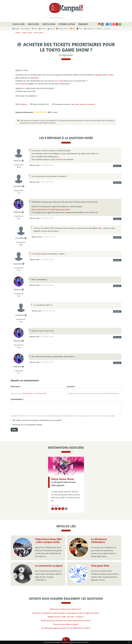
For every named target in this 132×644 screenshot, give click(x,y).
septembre (34, 78)
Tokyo (111, 75)
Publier (14, 430)
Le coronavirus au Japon (49, 566)
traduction (24, 84)
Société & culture (49, 24)
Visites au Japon (39, 33)
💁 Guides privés (62, 29)
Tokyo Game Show (62, 479)
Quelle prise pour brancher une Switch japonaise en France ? (66, 620)
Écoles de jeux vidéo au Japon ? (66, 624)
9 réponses (66, 55)
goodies (99, 75)
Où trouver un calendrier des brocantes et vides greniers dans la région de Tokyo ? (66, 613)
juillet (38, 254)
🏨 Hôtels (42, 29)
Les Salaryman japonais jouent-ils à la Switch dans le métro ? (66, 628)
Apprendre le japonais (67, 24)
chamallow (17, 186)
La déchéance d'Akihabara (99, 541)
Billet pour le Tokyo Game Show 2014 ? (66, 609)
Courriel (71, 387)
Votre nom (16, 387)
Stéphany (24, 104)
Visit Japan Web (100, 566)
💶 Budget (16, 29)
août (100, 228)
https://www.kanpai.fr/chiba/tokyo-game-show (50, 209)
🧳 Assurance (89, 29)
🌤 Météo (99, 29)
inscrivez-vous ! (42, 393)
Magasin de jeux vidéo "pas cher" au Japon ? (66, 617)
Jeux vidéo (75, 104)
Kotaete (18, 33)
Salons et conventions (87, 104)
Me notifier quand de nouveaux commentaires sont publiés (37, 420)
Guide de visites (33, 24)
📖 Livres (107, 29)
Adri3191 (17, 161)
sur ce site (59, 81)
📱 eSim (79, 29)
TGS (96, 212)
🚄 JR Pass (51, 29)
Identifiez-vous (27, 393)
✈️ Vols (35, 29)
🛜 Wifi (72, 29)
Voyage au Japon (18, 24)
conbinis (59, 159)
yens (97, 154)
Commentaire (17, 399)
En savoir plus (85, 642)
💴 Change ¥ (26, 29)
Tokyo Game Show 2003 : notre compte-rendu (48, 541)
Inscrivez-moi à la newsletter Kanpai (27, 425)
